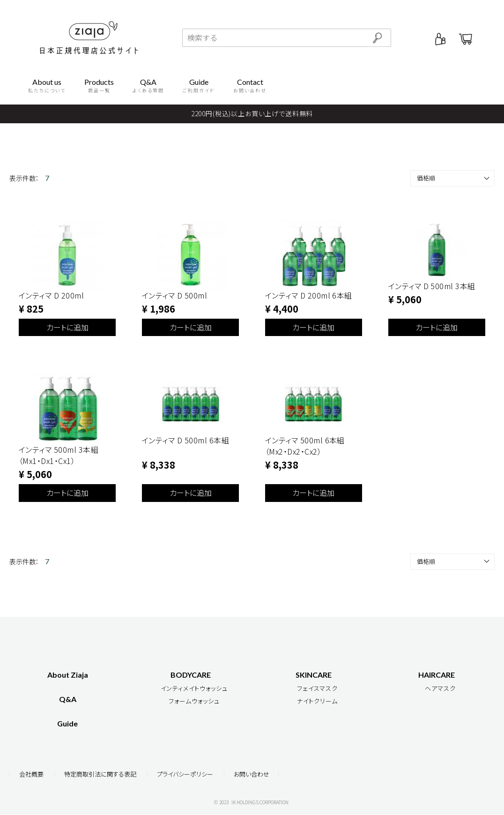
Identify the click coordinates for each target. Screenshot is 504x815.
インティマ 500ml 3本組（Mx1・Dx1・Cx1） (59, 455)
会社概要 (31, 774)
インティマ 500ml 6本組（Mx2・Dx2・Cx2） (305, 446)
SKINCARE (314, 675)
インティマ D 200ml (51, 295)
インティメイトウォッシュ (194, 688)
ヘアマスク (440, 688)
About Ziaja (68, 675)
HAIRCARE (437, 675)
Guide (67, 723)
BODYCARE (191, 675)
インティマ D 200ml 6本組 (309, 295)
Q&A (68, 699)
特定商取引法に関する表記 (100, 774)
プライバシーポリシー (185, 774)
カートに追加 (67, 327)
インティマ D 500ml (174, 295)
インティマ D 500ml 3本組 (432, 286)
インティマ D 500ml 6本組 (185, 440)
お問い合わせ (252, 774)
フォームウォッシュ (194, 701)
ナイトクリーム (317, 701)
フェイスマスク (317, 688)
